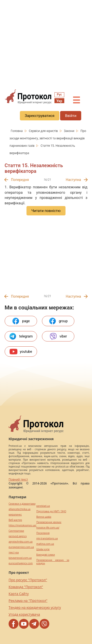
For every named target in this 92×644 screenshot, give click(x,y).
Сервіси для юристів (44, 131)
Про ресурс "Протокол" (28, 580)
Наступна (73, 180)
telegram (21, 336)
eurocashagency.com (21, 563)
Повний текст (18, 479)
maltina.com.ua (45, 544)
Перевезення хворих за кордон (53, 562)
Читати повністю (46, 211)
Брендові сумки (46, 555)
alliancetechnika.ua (20, 509)
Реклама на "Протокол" (28, 601)
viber (58, 336)
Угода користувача (24, 614)
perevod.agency (18, 536)
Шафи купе (43, 549)
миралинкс (15, 515)
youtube (21, 352)
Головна (17, 131)
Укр (59, 101)
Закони (69, 131)
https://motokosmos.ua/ (22, 525)
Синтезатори (16, 531)
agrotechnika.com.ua (21, 542)
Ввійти (71, 116)
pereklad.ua (43, 506)
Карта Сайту (19, 594)
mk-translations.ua (47, 539)
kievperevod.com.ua (20, 558)
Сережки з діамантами (22, 504)
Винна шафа (44, 517)
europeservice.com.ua (21, 547)
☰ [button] (76, 100)
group (58, 321)
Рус (59, 95)
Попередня (20, 180)
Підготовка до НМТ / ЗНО (51, 511)
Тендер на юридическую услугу (35, 607)
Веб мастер (15, 520)
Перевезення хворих (49, 522)
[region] (46, 45)
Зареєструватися (40, 116)
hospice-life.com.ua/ (48, 528)
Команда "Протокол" (26, 587)
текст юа (14, 553)
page (21, 321)
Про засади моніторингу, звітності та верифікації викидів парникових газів (48, 138)
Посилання (43, 533)
